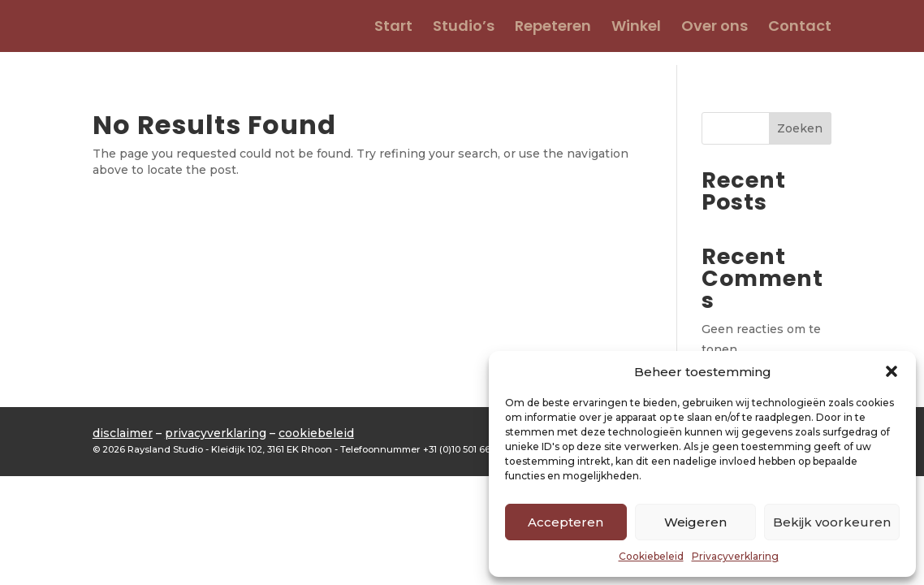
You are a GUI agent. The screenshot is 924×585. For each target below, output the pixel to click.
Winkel (636, 28)
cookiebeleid (316, 433)
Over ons (715, 28)
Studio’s (464, 28)
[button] (892, 371)
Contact (800, 28)
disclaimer (123, 433)
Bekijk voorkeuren (832, 522)
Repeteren (553, 28)
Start (393, 28)
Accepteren (566, 522)
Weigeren (695, 522)
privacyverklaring (216, 433)
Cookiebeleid (651, 556)
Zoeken (800, 128)
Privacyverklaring (735, 556)
